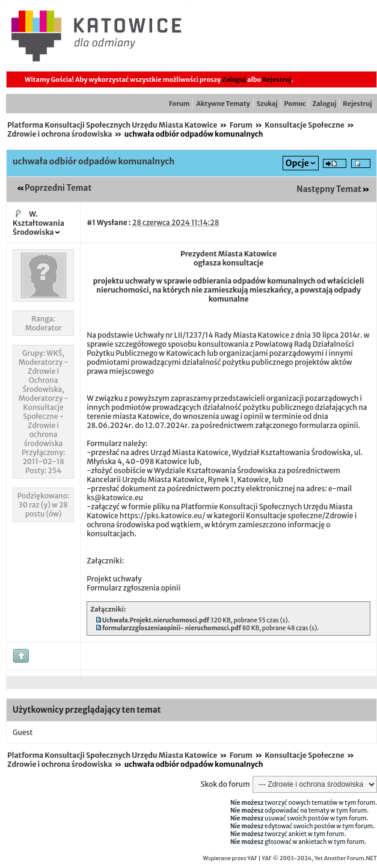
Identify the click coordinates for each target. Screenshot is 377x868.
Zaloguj (234, 79)
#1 (91, 222)
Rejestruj (277, 79)
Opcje (297, 163)
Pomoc (295, 104)
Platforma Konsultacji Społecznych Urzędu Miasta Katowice (112, 125)
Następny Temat (329, 189)
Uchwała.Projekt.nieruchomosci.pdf (156, 620)
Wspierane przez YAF (230, 858)
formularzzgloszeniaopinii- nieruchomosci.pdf (172, 628)
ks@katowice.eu (115, 498)
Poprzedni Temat (58, 188)
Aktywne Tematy (223, 104)
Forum (179, 104)
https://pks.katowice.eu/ (163, 516)
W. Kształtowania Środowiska (38, 223)
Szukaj (267, 104)
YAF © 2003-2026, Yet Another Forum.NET (319, 858)
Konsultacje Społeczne (304, 125)
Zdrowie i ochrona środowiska (60, 134)
